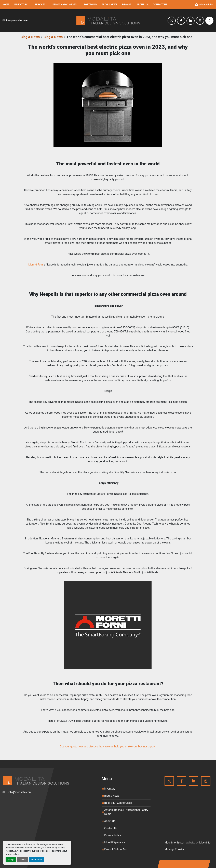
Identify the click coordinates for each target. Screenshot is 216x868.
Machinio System (175, 843)
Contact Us (160, 4)
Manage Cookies (174, 849)
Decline (23, 860)
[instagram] (200, 21)
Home (6, 4)
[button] (22, 4)
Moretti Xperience (115, 842)
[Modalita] (36, 781)
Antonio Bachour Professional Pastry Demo (126, 812)
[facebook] (181, 21)
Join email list (206, 5)
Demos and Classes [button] (65, 4)
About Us (142, 4)
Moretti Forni (36, 265)
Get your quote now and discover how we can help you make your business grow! (108, 747)
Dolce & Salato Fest (116, 849)
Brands (127, 4)
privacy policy (12, 854)
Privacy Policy (113, 835)
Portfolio (90, 4)
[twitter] (172, 21)
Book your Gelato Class (118, 803)
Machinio (205, 843)
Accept (11, 860)
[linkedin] (191, 21)
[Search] (209, 21)
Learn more (36, 860)
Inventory (21, 4)
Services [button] (40, 4)
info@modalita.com (17, 21)
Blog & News (109, 4)
